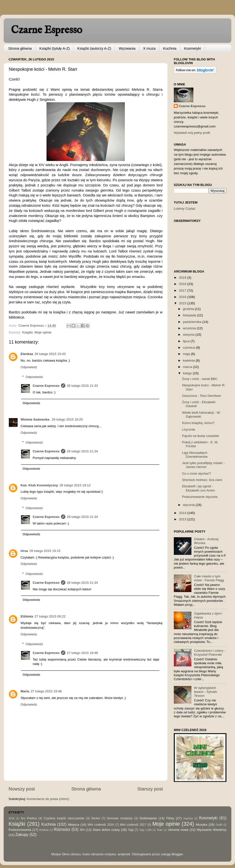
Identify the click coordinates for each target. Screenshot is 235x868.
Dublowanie (148, 818)
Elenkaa (27, 354)
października (193, 322)
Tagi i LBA (146, 830)
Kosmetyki (193, 48)
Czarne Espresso (47, 30)
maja (187, 354)
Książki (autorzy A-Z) (94, 48)
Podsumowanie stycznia (200, 497)
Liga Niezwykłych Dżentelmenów (195, 455)
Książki (28, 332)
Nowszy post (22, 789)
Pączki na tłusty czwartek (201, 436)
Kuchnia (170, 48)
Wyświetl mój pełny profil (192, 133)
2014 (183, 513)
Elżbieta (27, 616)
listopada (190, 315)
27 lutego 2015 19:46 (46, 691)
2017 (183, 291)
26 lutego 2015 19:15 (45, 551)
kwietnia (189, 360)
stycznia (189, 505)
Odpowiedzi (34, 377)
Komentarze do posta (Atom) (48, 799)
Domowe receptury (120, 818)
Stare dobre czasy (106, 830)
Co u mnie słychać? (197, 474)
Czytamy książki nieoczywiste (64, 818)
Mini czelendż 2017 (133, 825)
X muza (149, 48)
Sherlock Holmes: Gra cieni (202, 480)
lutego (188, 373)
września (190, 328)
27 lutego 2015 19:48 (82, 653)
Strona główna (20, 48)
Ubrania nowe (178, 830)
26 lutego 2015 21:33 (82, 386)
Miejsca (74, 825)
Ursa (24, 551)
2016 (183, 297)
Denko (96, 818)
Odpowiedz (29, 367)
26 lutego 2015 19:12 (75, 485)
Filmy (170, 818)
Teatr (160, 830)
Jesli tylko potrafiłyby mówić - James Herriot (203, 465)
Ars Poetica (29, 818)
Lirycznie (189, 429)
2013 (183, 519)
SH (82, 830)
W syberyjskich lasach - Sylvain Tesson (206, 692)
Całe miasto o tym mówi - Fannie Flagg (209, 578)
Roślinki (44, 830)
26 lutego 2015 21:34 (82, 451)
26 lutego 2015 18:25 (67, 419)
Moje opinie (43, 332)
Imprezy (188, 818)
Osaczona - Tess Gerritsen (202, 396)
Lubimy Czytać (185, 209)
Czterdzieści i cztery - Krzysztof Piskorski (210, 653)
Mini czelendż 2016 (101, 825)
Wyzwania (127, 48)
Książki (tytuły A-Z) (55, 48)
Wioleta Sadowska (35, 419)
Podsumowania (20, 830)
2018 (183, 284)
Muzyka (202, 825)
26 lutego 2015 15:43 (50, 354)
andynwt (124, 854)
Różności (62, 829)
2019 (183, 278)
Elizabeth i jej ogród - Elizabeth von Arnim (199, 488)
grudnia (189, 309)
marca (188, 367)
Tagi (131, 830)
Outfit (219, 825)
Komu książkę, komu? (198, 423)
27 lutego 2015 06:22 (50, 616)
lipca (187, 341)
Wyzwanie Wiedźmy (211, 830)
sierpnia (189, 335)
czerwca (189, 348)
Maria (25, 691)
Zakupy (22, 834)
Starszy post (150, 789)
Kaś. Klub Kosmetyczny (39, 485)
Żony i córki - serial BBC (200, 379)
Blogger (177, 854)
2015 (183, 303)
